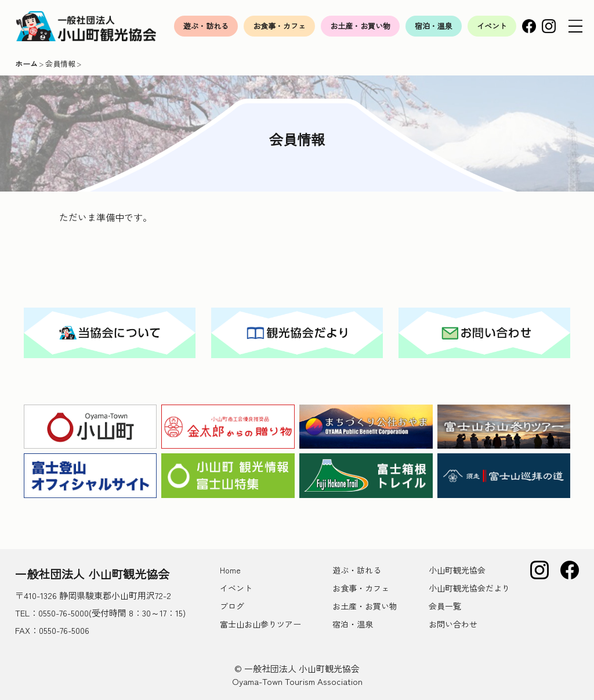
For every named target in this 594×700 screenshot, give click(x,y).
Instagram (549, 26)
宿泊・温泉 (434, 26)
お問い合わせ (453, 624)
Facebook (529, 26)
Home (230, 570)
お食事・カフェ (279, 26)
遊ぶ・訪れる (206, 26)
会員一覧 (445, 606)
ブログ (232, 606)
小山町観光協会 (457, 570)
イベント (492, 26)
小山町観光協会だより (469, 588)
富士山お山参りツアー (260, 624)
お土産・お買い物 (360, 26)
